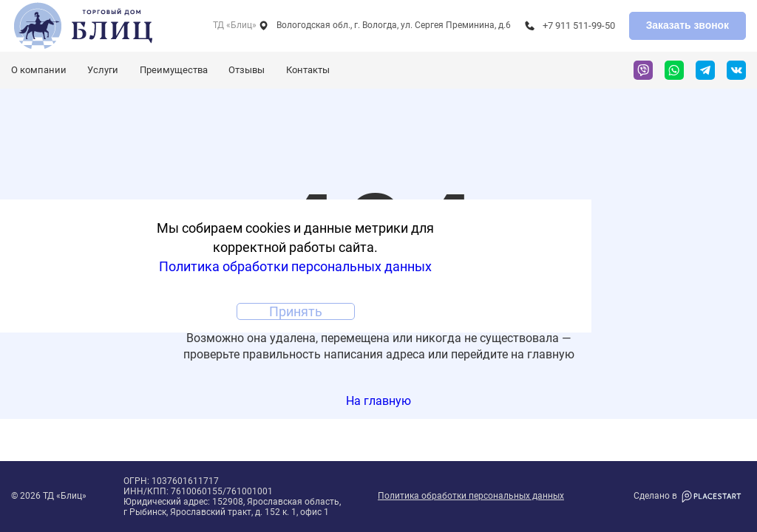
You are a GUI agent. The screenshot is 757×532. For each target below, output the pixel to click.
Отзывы (247, 70)
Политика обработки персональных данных (471, 496)
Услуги (103, 70)
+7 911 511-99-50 (579, 25)
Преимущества (174, 70)
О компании (39, 70)
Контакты (308, 70)
